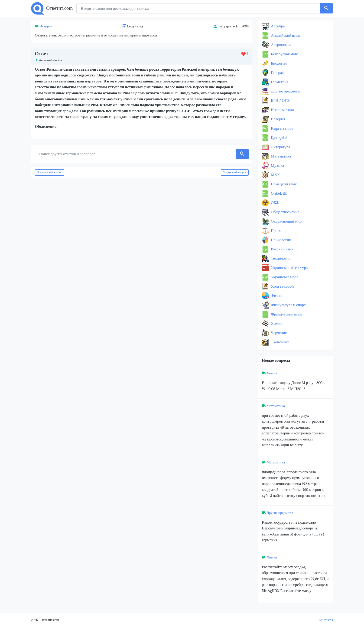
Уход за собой (282, 286)
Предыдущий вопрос (50, 172)
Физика (277, 296)
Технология (280, 258)
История (46, 26)
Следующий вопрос (235, 172)
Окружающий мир (286, 221)
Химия (276, 323)
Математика (281, 156)
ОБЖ (275, 203)
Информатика (282, 110)
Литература (280, 147)
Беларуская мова (284, 54)
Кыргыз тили (281, 128)
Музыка (277, 166)
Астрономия (281, 45)
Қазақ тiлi (279, 138)
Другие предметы (285, 91)
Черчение (278, 333)
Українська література (289, 268)
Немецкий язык (283, 184)
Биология (278, 63)
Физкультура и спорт (288, 305)
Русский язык (282, 249)
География (279, 73)
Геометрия (279, 82)
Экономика (280, 342)
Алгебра (277, 26)
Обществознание (285, 212)
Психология (280, 240)
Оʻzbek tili (279, 193)
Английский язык (285, 35)
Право (276, 231)
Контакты (326, 620)
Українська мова (284, 277)
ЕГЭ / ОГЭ (280, 100)
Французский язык (286, 314)
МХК (275, 175)
